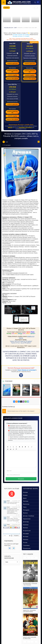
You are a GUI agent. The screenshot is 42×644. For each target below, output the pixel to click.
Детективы (26, 522)
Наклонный (6, 528)
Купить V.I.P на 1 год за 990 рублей (21, 343)
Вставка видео (16, 528)
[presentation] (34, 8)
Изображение (14, 528)
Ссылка (12, 528)
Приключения (27, 519)
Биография (26, 534)
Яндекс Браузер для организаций (27, 370)
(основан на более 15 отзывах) (21, 36)
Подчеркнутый (7, 528)
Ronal (8, 501)
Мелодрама (26, 510)
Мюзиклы (26, 539)
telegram (10, 127)
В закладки (7, 145)
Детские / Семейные (29, 516)
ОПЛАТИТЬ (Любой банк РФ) (12, 71)
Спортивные (26, 545)
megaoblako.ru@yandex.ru (25, 127)
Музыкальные (27, 548)
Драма (25, 498)
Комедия (25, 492)
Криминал (26, 525)
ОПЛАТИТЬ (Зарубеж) (12, 75)
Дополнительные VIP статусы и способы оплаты (21, 125)
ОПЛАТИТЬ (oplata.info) (12, 63)
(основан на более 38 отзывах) (21, 35)
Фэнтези (25, 513)
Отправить (21, 479)
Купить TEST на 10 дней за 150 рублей (21, 341)
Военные (25, 528)
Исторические (27, 531)
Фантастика (26, 504)
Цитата (19, 528)
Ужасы (25, 507)
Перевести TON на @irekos (12, 78)
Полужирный (4, 528)
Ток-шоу (25, 542)
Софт (7, 142)
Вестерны (26, 537)
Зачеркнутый (9, 528)
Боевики (25, 495)
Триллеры (26, 501)
